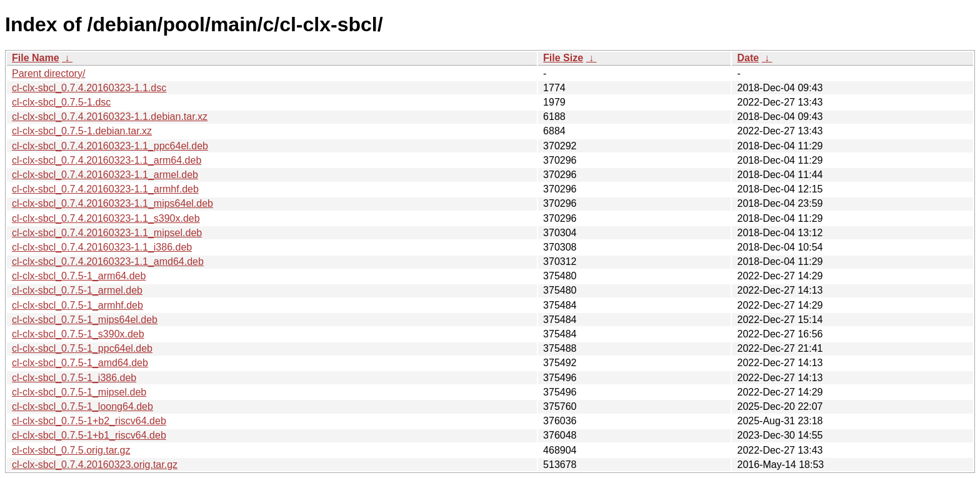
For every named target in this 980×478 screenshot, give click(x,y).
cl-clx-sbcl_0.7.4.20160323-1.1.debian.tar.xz (110, 117)
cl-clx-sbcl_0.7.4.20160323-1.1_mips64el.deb (112, 203)
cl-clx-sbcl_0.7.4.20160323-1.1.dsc (89, 88)
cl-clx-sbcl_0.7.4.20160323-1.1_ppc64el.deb (110, 146)
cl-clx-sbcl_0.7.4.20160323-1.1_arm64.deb (107, 160)
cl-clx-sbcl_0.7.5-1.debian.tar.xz (82, 131)
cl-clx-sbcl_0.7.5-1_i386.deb (74, 378)
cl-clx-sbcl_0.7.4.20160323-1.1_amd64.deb (108, 261)
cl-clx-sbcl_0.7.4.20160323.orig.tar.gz (95, 465)
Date (748, 58)
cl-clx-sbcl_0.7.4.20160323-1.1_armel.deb (105, 175)
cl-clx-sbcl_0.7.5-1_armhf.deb (77, 305)
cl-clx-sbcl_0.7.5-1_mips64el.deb (85, 320)
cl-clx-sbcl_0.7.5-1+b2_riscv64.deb (89, 421)
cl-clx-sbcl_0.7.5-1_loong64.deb (82, 406)
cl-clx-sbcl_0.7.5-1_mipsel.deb (79, 392)
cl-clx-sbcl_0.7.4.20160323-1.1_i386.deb (102, 247)
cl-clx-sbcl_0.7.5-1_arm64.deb (79, 276)
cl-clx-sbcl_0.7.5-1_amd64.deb (80, 363)
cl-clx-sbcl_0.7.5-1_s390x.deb (78, 334)
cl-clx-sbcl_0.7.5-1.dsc (61, 102)
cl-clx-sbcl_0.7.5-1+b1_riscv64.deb (89, 435)
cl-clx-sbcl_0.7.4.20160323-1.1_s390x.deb (106, 218)
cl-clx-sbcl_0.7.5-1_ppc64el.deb (82, 348)
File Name (36, 58)
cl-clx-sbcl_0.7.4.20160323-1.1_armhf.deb (105, 189)
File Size (563, 58)
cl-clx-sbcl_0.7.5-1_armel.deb (77, 290)
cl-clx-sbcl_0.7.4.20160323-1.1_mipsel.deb (107, 233)
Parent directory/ (48, 73)
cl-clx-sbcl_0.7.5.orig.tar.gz (71, 450)
